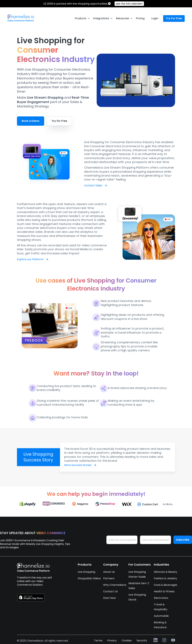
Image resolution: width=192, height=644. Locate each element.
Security (142, 640)
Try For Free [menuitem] (174, 18)
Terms (98, 640)
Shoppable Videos (89, 578)
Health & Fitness (164, 591)
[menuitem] (21, 18)
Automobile (161, 616)
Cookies (127, 640)
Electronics (161, 598)
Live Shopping (86, 572)
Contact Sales (95, 185)
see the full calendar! (129, 4)
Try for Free (59, 121)
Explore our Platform (32, 259)
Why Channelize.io (115, 585)
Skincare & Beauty (166, 572)
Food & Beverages (166, 585)
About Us (109, 572)
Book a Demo (31, 121)
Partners (109, 578)
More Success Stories (80, 465)
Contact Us (110, 591)
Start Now (110, 598)
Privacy (112, 640)
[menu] (96, 18)
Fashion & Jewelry (165, 578)
